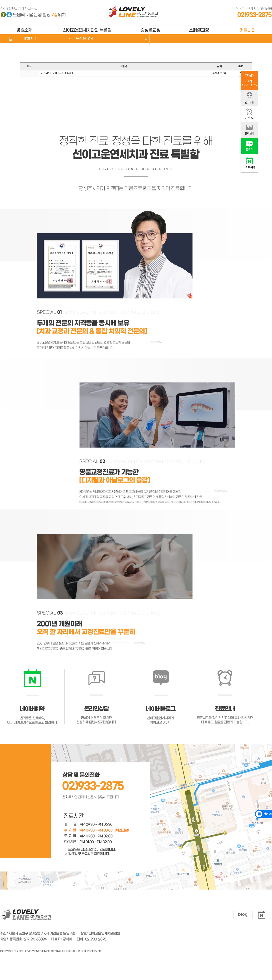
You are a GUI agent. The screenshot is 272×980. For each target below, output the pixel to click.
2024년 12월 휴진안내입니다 (58, 73)
